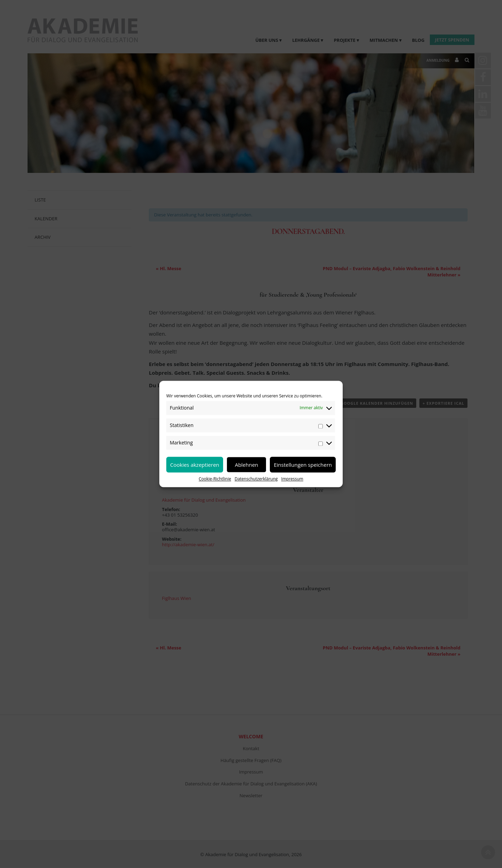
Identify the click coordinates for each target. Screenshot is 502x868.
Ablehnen (247, 465)
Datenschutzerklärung (256, 479)
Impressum (292, 479)
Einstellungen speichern (303, 465)
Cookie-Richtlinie (215, 479)
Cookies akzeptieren (195, 465)
